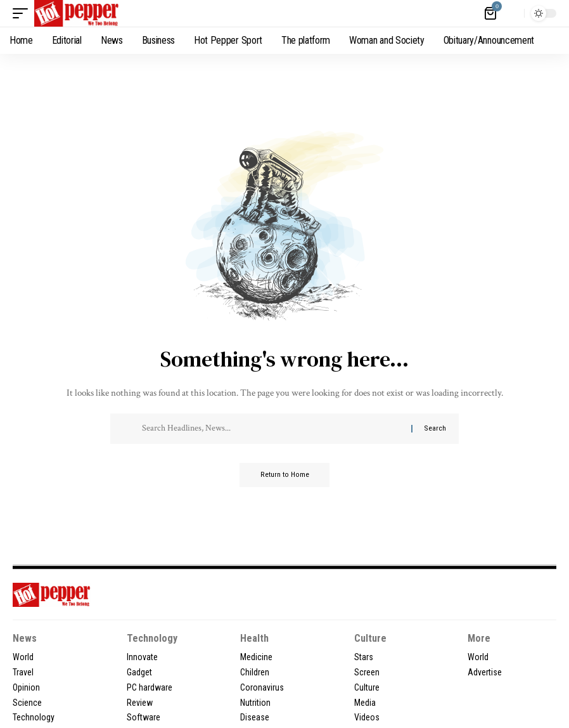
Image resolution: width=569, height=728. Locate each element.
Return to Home (285, 476)
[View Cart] (491, 13)
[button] (23, 13)
